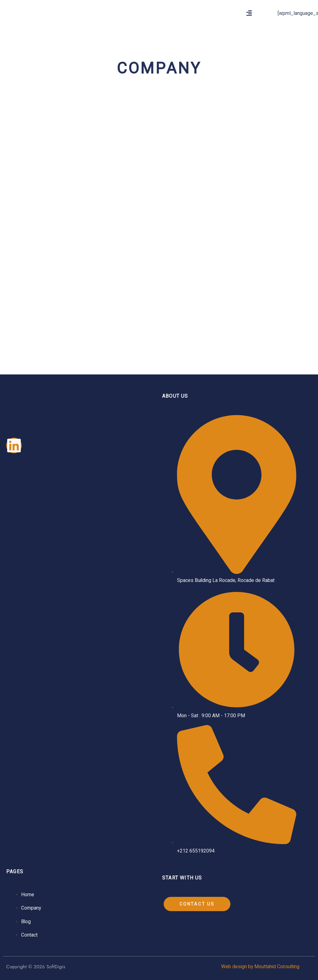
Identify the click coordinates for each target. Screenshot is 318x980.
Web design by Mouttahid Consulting (259, 967)
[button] (249, 13)
